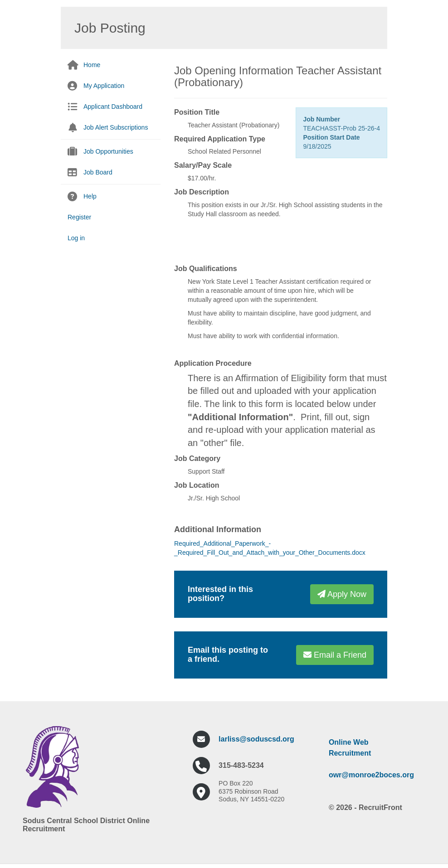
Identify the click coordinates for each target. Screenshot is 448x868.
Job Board (98, 172)
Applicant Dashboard (113, 107)
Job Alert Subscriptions (116, 127)
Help (90, 196)
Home (92, 65)
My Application (104, 86)
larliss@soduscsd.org (256, 739)
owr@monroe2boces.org (371, 775)
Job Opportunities (108, 151)
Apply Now (342, 594)
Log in (76, 238)
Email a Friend (335, 655)
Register (79, 217)
